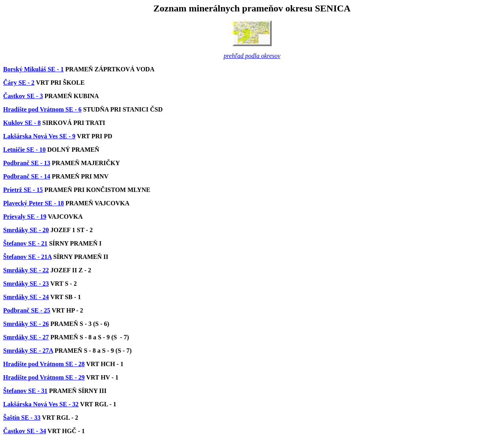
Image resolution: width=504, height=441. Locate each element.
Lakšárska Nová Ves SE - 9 (39, 136)
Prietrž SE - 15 (23, 190)
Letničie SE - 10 (24, 150)
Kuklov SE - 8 (22, 123)
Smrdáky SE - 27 (26, 337)
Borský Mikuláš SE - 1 (33, 69)
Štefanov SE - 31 (25, 391)
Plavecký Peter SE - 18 (33, 203)
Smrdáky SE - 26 (26, 324)
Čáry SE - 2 (19, 83)
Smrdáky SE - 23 (26, 284)
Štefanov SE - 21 (25, 243)
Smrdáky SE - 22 (26, 270)
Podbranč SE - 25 (27, 310)
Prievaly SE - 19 (25, 217)
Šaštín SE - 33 (22, 418)
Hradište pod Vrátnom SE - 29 (44, 377)
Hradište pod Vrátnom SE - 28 (44, 364)
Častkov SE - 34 (25, 431)
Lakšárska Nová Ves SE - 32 (41, 404)
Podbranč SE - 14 (27, 176)
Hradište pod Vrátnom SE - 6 (42, 109)
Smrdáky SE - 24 (26, 297)
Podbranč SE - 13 (27, 163)
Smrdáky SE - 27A (28, 351)
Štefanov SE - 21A (27, 257)
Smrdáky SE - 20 (26, 230)
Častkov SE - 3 (23, 96)
